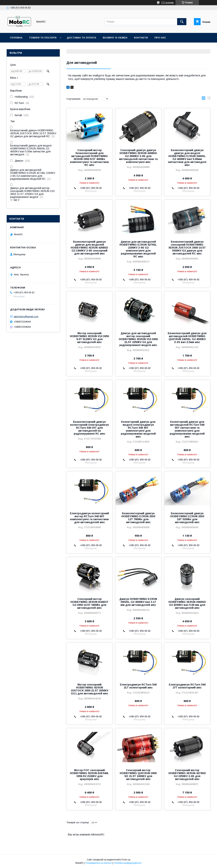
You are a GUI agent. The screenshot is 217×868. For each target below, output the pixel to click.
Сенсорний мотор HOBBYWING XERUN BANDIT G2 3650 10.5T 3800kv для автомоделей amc (89, 603)
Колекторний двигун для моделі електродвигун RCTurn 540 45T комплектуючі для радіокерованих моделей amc (138, 429)
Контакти (141, 38)
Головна (16, 38)
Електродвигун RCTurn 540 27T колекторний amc (187, 686)
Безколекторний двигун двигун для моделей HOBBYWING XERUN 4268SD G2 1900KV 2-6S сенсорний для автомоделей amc (89, 248)
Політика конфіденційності (128, 863)
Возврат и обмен (115, 38)
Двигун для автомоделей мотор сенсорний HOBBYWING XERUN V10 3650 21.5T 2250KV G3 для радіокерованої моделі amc (138, 339)
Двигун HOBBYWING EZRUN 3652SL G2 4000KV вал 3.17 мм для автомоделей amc (138, 602)
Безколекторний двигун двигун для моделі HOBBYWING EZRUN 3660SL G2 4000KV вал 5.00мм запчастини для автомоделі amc (187, 158)
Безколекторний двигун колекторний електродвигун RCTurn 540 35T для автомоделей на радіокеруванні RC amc (89, 428)
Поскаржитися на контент (99, 863)
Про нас (160, 38)
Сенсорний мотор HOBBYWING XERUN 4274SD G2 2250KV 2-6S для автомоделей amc (187, 775)
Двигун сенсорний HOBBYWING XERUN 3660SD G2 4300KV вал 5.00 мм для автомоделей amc (187, 603)
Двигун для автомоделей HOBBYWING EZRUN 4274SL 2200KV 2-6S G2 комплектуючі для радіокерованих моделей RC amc (138, 249)
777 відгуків (167, 3)
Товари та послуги (43, 38)
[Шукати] (182, 22)
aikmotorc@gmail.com (26, 316)
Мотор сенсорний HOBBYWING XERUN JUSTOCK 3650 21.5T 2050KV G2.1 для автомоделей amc (89, 689)
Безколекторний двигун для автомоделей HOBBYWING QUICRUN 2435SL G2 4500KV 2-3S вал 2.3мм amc (187, 338)
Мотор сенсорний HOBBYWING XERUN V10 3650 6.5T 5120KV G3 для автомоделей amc (89, 338)
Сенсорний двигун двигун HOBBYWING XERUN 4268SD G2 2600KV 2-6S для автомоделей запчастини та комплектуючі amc (138, 156)
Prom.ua (126, 860)
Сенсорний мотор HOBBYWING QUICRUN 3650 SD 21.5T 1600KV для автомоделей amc (138, 775)
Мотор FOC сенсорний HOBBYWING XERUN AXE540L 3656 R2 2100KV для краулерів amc (89, 775)
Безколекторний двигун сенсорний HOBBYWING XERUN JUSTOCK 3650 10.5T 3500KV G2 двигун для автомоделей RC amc (187, 248)
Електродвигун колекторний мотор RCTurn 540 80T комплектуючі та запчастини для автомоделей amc (89, 518)
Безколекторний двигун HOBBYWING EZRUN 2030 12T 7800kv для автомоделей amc (138, 518)
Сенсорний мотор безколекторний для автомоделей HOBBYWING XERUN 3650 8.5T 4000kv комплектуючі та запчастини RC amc (89, 158)
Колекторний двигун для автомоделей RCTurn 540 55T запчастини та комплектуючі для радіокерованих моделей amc (187, 429)
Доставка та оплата (81, 38)
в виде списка (209, 99)
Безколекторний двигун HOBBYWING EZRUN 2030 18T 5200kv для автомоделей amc (187, 518)
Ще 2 (17, 200)
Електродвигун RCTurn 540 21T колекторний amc (138, 686)
